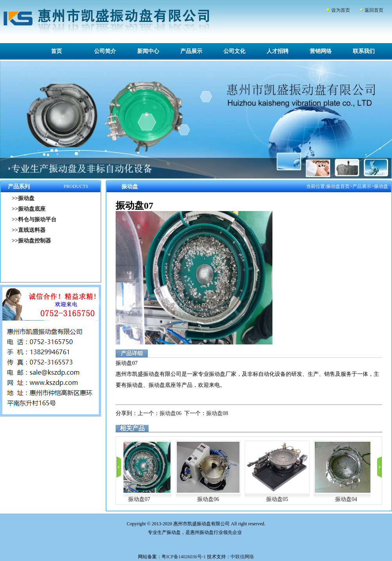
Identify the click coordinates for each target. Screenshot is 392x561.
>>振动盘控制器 (31, 241)
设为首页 (341, 10)
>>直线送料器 (29, 230)
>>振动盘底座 (29, 209)
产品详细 (132, 353)
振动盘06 (171, 413)
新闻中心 (148, 51)
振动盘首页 (338, 186)
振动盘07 (139, 499)
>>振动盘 (23, 198)
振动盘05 (277, 499)
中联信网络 (242, 557)
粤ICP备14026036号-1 (184, 557)
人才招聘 (278, 51)
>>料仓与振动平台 (34, 219)
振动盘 (381, 186)
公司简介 (105, 51)
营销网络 (321, 51)
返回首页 (374, 10)
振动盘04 (346, 499)
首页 (56, 51)
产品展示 (191, 51)
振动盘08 (217, 413)
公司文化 (234, 51)
